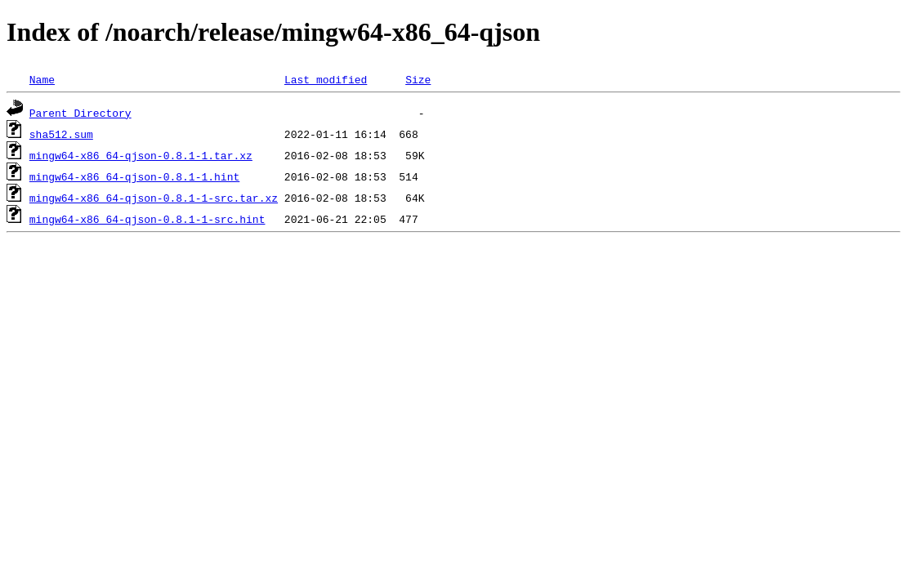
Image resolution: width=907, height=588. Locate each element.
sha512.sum (61, 134)
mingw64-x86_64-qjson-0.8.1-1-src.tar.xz (154, 198)
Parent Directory (80, 113)
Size (418, 79)
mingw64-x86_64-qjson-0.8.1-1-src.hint (147, 219)
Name (42, 79)
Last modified (326, 79)
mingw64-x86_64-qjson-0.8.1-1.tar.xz (141, 155)
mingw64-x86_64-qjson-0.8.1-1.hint (134, 176)
